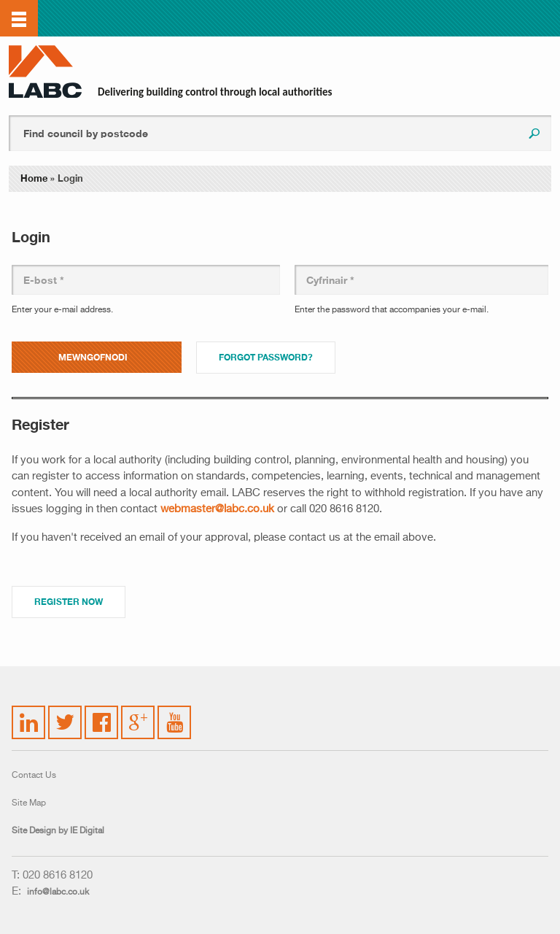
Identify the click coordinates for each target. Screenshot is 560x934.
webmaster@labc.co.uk (217, 509)
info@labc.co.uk (58, 892)
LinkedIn (29, 714)
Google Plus (137, 720)
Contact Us (34, 776)
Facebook (102, 714)
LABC (45, 72)
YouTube (175, 711)
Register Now (69, 602)
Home (34, 178)
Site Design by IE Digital (58, 831)
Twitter (63, 714)
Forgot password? (266, 357)
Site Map (29, 803)
